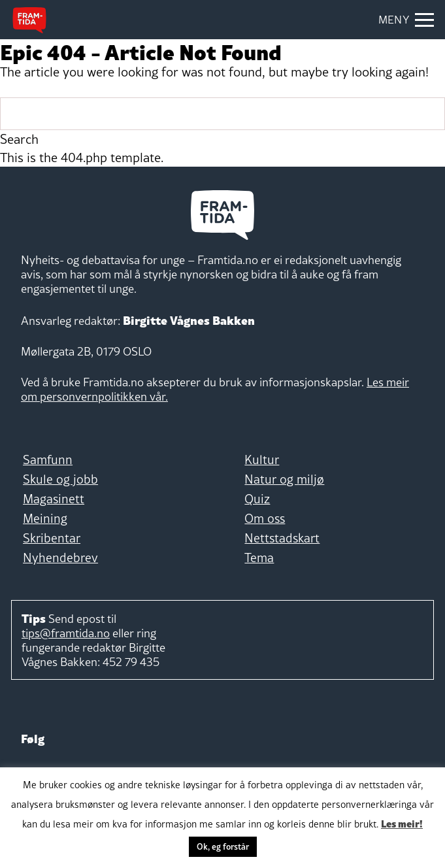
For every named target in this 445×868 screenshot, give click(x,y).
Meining (45, 518)
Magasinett (54, 499)
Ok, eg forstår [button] (223, 846)
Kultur (262, 459)
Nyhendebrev (60, 558)
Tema (259, 558)
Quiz (257, 499)
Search (19, 139)
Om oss (265, 518)
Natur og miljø (284, 479)
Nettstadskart (282, 538)
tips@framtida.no (66, 633)
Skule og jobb (60, 479)
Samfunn (48, 459)
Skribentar (52, 538)
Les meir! (402, 823)
